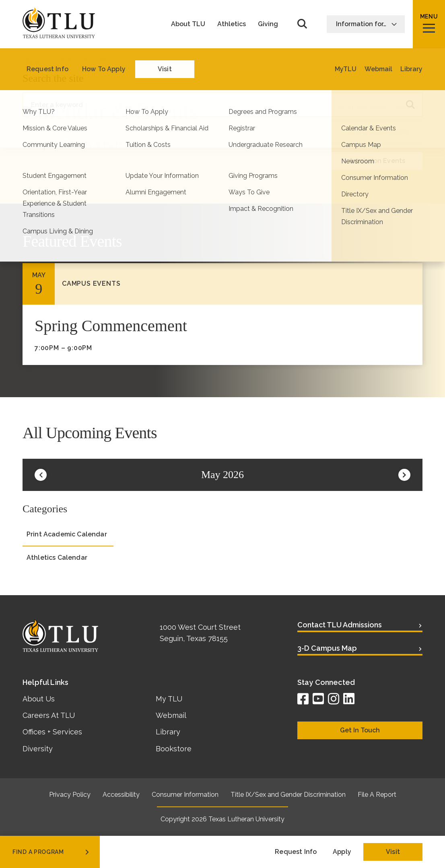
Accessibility (121, 795)
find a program (52, 852)
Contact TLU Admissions (340, 625)
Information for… (367, 24)
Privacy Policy (70, 795)
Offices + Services (52, 732)
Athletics (232, 24)
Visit (393, 852)
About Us (39, 699)
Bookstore (174, 749)
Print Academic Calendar (379, 108)
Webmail (171, 715)
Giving (268, 24)
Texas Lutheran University (246, 819)
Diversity (38, 749)
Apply (342, 852)
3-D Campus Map (327, 648)
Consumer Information (185, 795)
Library (168, 732)
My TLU (169, 699)
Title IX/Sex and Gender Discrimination (288, 795)
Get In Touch (360, 730)
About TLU (188, 24)
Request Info (296, 852)
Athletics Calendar (379, 132)
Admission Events (377, 161)
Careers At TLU (49, 715)
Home (32, 60)
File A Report (377, 795)
